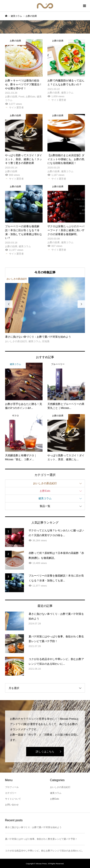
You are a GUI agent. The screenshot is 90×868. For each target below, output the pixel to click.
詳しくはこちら (45, 752)
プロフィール (12, 787)
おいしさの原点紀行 (45, 483)
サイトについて (13, 799)
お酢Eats (45, 491)
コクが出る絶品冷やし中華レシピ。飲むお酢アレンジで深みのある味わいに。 (45, 851)
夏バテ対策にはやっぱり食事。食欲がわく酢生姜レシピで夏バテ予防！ (41, 839)
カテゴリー (11, 793)
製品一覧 (45, 506)
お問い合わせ (12, 805)
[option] (45, 310)
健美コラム (45, 498)
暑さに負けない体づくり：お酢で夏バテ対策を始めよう (33, 827)
